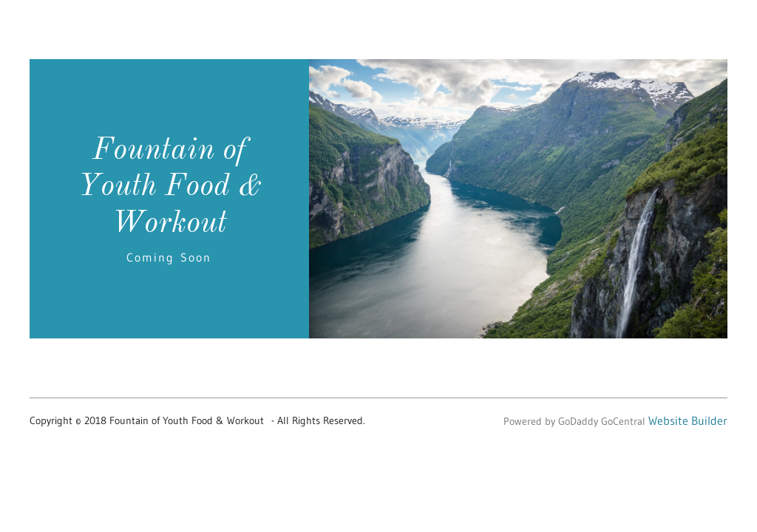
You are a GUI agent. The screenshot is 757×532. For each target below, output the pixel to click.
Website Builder (688, 420)
